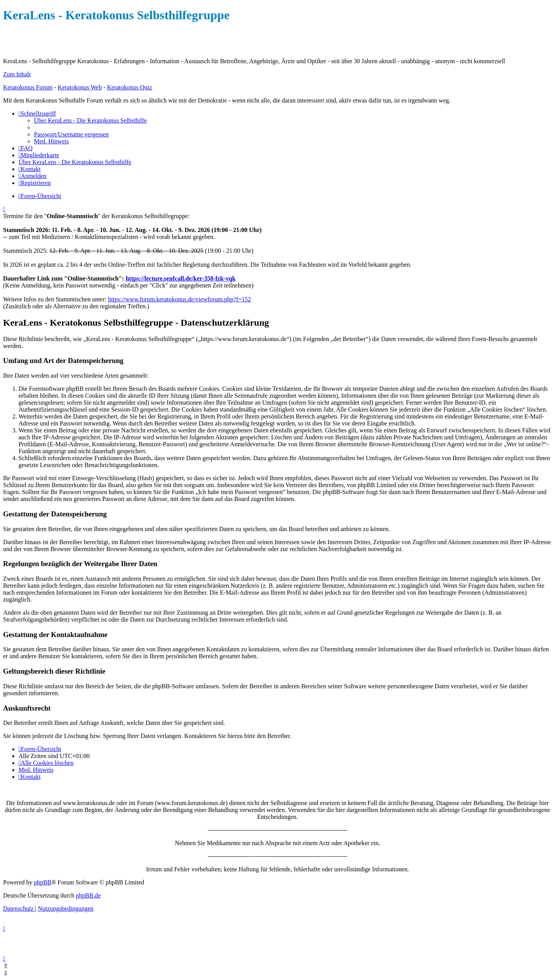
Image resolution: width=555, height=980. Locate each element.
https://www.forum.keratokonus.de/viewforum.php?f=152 (179, 299)
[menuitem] (90, 120)
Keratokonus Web (80, 87)
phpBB (43, 882)
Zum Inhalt (17, 74)
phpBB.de (88, 895)
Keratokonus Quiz (129, 87)
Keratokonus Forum (28, 87)
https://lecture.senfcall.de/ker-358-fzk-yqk (181, 278)
